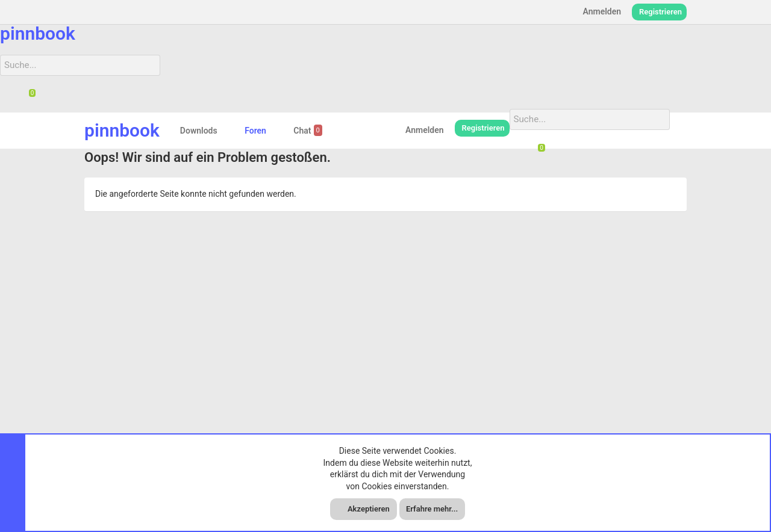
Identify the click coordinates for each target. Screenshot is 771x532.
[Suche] (73, 65)
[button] (227, 129)
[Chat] (28, 96)
